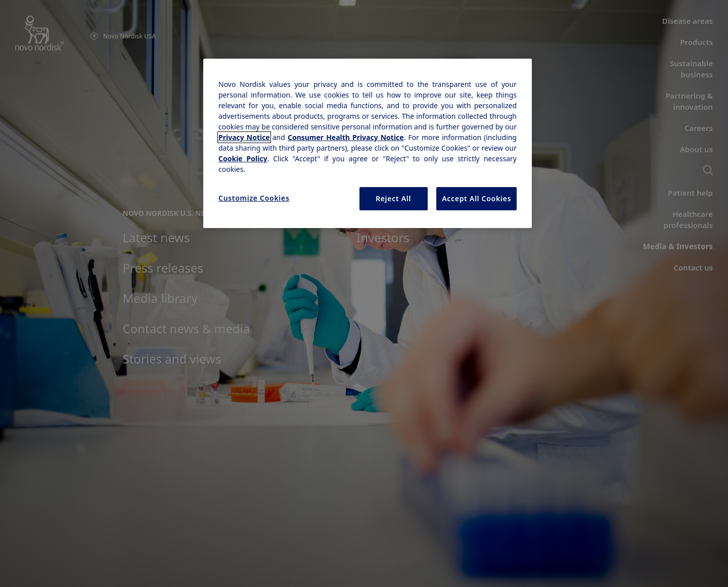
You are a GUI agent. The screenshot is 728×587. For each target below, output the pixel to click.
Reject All (393, 198)
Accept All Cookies (476, 198)
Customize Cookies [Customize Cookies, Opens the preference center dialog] (254, 198)
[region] (368, 143)
